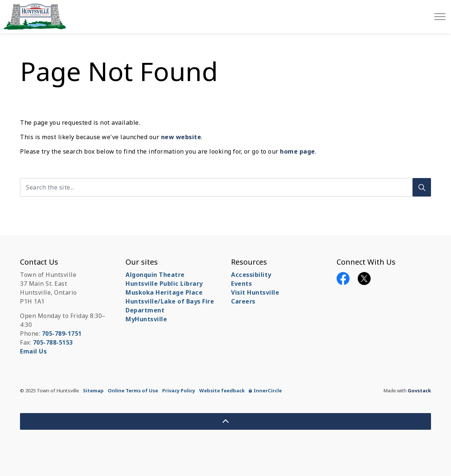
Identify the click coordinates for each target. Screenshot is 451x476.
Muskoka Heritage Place (164, 292)
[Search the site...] (225, 187)
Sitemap (93, 390)
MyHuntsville (146, 319)
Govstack (419, 390)
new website (181, 137)
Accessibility (251, 275)
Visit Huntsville (255, 292)
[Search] (422, 187)
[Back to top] (225, 421)
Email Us (33, 351)
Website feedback (222, 390)
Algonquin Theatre (155, 275)
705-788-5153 (53, 342)
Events (241, 284)
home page (298, 151)
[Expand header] (440, 17)
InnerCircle (265, 390)
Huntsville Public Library (164, 284)
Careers (243, 301)
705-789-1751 (62, 333)
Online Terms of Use (133, 390)
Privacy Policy (179, 390)
